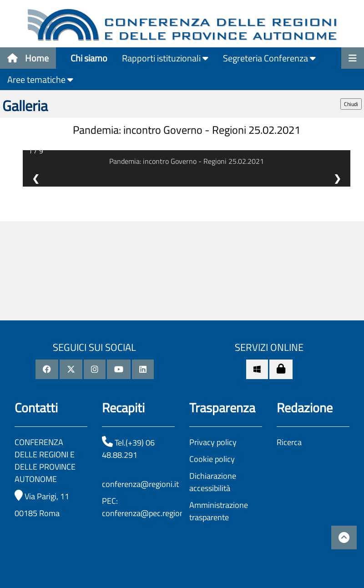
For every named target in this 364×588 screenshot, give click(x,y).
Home (28, 58)
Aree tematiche (40, 79)
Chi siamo (89, 58)
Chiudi (351, 104)
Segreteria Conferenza (269, 58)
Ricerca (289, 442)
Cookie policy (212, 459)
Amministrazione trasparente (219, 511)
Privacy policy (213, 442)
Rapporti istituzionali (165, 58)
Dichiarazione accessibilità (213, 482)
